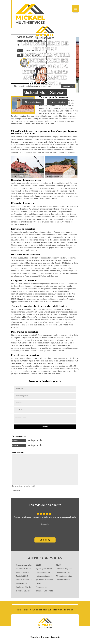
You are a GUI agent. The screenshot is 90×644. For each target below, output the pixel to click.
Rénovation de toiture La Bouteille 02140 (64, 578)
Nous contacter (57, 102)
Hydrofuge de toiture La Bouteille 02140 (44, 570)
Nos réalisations (33, 102)
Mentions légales (63, 610)
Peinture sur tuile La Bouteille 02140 (24, 582)
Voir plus (45, 540)
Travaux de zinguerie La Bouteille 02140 (64, 570)
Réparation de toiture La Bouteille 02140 (24, 567)
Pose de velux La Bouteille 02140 (23, 574)
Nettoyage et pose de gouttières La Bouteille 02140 (45, 580)
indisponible (35, 440)
